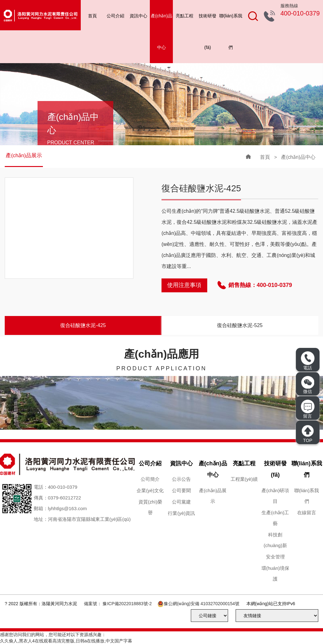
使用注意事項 (184, 285)
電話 (308, 361)
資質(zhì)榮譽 (150, 507)
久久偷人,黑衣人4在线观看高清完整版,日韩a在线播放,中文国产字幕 (66, 641)
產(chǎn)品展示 (24, 156)
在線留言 (307, 513)
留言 (308, 409)
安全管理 (275, 557)
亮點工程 (185, 16)
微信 (308, 385)
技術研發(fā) (208, 32)
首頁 (92, 16)
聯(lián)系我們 (231, 32)
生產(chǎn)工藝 (275, 518)
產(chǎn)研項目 (275, 496)
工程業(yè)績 (244, 479)
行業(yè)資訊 (181, 513)
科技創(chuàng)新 (275, 540)
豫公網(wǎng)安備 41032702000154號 (202, 604)
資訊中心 (138, 16)
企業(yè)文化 (150, 490)
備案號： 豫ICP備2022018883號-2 (118, 604)
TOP (308, 434)
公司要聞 (181, 490)
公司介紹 (115, 16)
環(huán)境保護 (275, 573)
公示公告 (181, 479)
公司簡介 (150, 479)
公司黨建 (181, 502)
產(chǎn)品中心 (161, 32)
